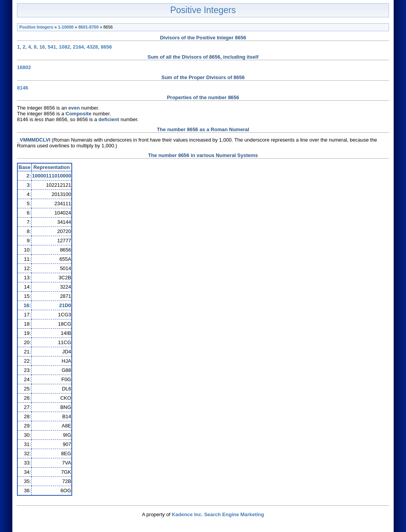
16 (42, 47)
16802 (24, 67)
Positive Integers (203, 10)
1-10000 (66, 27)
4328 (92, 47)
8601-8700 (89, 27)
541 (52, 47)
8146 (23, 88)
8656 (106, 47)
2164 (79, 47)
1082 (65, 47)
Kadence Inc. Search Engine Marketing (218, 514)
